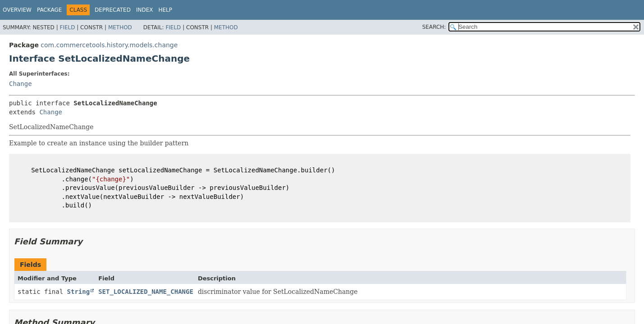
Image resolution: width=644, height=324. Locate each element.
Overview (17, 10)
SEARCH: (434, 27)
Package (49, 10)
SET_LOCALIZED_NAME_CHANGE (146, 292)
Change (21, 84)
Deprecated (113, 10)
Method (120, 27)
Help (165, 10)
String (79, 292)
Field (67, 27)
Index (145, 10)
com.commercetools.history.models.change (109, 45)
